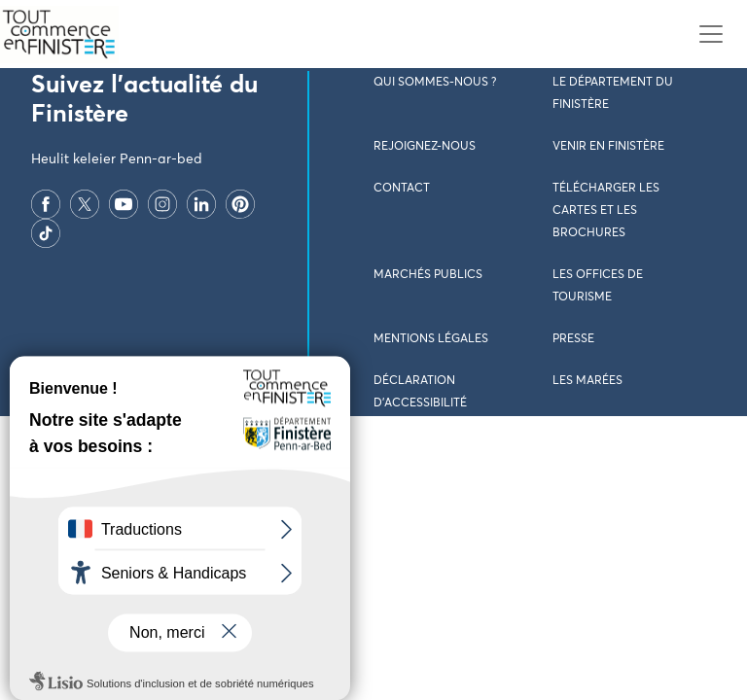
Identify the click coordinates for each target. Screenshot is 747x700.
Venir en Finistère (608, 147)
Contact (402, 189)
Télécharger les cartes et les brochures (606, 211)
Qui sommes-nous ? (435, 83)
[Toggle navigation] (711, 35)
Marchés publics (428, 275)
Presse (573, 339)
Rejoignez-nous (425, 147)
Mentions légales (431, 339)
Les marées (587, 381)
